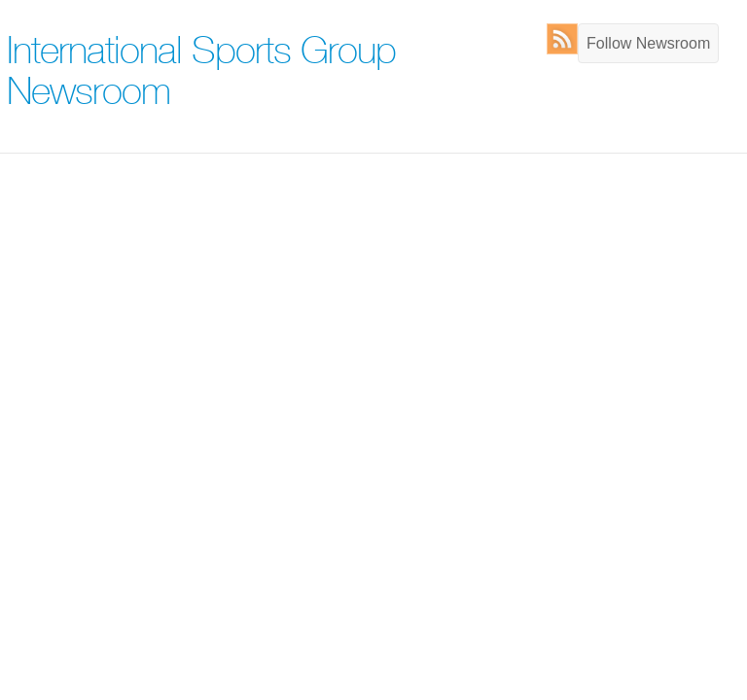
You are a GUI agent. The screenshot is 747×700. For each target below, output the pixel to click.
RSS (567, 39)
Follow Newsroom (648, 43)
